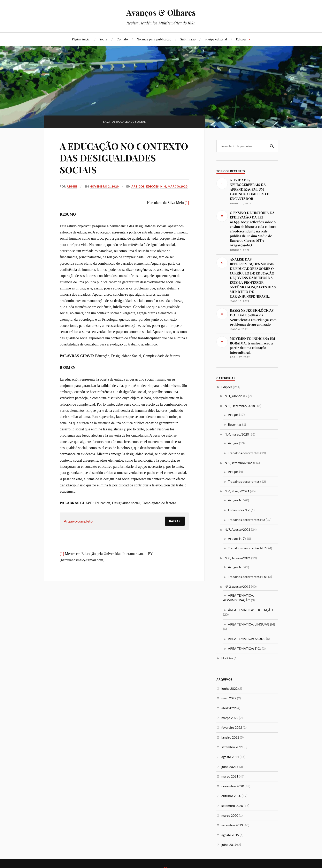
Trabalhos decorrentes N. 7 (247, 548)
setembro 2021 (232, 747)
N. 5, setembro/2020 (239, 463)
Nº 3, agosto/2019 (237, 586)
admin (72, 186)
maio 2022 (229, 698)
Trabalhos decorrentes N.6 (247, 520)
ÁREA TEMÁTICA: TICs (245, 648)
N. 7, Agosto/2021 (237, 529)
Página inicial (81, 39)
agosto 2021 (230, 757)
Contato (122, 39)
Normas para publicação (154, 39)
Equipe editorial (216, 39)
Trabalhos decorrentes (244, 453)
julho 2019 (229, 845)
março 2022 (230, 718)
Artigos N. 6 (236, 500)
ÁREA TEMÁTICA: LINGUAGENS (252, 624)
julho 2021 (229, 767)
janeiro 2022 (230, 737)
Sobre (103, 39)
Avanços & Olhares (161, 12)
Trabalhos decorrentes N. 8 (247, 577)
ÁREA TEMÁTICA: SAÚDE (247, 639)
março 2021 (230, 776)
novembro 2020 (233, 786)
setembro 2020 (232, 806)
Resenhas (235, 424)
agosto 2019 (230, 835)
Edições (241, 39)
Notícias (227, 658)
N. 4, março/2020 (174, 186)
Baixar (175, 521)
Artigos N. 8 (236, 567)
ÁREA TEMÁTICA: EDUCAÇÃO (251, 610)
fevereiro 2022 (232, 727)
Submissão (188, 39)
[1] (187, 203)
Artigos (138, 186)
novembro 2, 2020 (104, 186)
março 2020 (230, 815)
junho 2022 (229, 688)
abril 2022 (229, 708)
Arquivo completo (78, 521)
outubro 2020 (231, 796)
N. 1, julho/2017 (236, 396)
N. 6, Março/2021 (237, 491)
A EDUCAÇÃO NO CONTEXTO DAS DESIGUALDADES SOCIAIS (124, 158)
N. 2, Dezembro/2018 (240, 406)
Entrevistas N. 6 (239, 510)
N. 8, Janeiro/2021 (238, 558)
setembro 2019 (232, 825)
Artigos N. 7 (236, 538)
